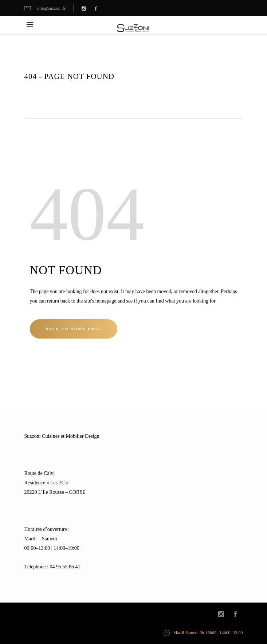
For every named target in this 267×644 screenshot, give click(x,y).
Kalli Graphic (90, 614)
